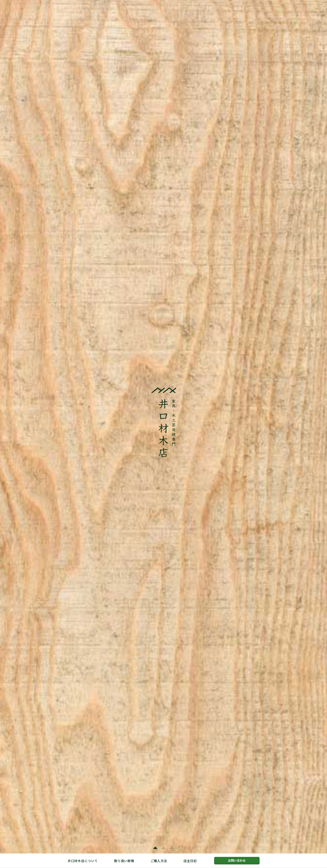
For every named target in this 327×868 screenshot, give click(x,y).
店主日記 (190, 861)
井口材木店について (83, 861)
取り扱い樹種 (124, 861)
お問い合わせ (237, 860)
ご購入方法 (159, 861)
